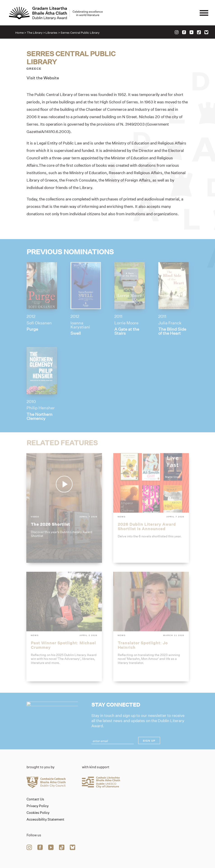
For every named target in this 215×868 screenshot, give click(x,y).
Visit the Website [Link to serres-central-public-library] (43, 78)
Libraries (51, 33)
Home (19, 33)
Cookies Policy (38, 813)
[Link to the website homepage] (56, 13)
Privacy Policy (38, 806)
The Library (35, 33)
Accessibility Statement (45, 819)
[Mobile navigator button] (204, 13)
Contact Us (35, 799)
